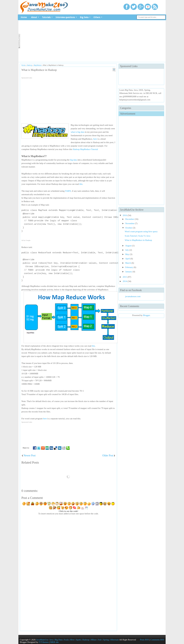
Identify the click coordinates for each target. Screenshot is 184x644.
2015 (125, 277)
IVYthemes (44, 642)
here (95, 139)
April (128, 259)
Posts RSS (144, 640)
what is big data (78, 132)
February (130, 267)
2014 (125, 281)
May (128, 254)
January (129, 272)
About (34, 17)
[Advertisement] (92, 41)
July (127, 250)
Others (97, 17)
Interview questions (65, 17)
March (128, 263)
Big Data (84, 17)
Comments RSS (157, 640)
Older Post (108, 455)
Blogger (146, 315)
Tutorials (46, 17)
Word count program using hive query (141, 231)
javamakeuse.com (133, 296)
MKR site (54, 642)
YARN (68, 191)
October (129, 228)
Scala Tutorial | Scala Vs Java (137, 236)
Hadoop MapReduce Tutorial (85, 149)
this (81, 184)
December (130, 219)
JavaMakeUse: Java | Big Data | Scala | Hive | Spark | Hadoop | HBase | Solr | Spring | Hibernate (77, 640)
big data (73, 160)
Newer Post (30, 455)
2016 (125, 215)
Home (24, 17)
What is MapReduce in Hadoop (39, 70)
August (129, 246)
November (130, 223)
